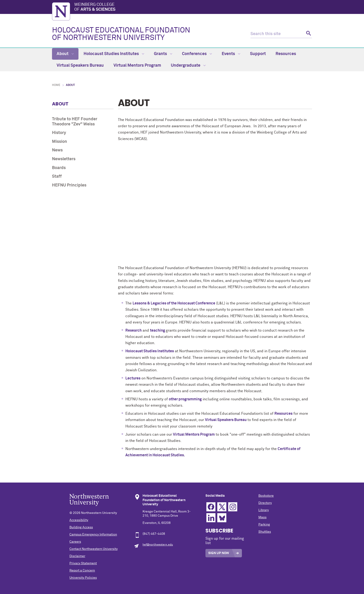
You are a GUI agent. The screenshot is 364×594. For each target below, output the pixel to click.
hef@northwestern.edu (158, 545)
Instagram (233, 507)
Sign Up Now (219, 553)
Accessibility (79, 520)
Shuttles (265, 532)
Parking (264, 525)
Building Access (81, 527)
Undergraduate (188, 65)
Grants (163, 54)
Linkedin (211, 518)
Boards (59, 168)
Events (231, 54)
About (65, 54)
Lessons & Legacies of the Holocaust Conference (174, 303)
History (59, 133)
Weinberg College (193, 7)
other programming (185, 399)
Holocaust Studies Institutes (114, 54)
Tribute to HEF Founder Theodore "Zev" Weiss (75, 122)
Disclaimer (77, 556)
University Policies (83, 578)
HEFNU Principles (69, 185)
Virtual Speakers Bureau (80, 65)
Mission (60, 142)
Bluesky (222, 518)
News (57, 150)
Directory (265, 503)
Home (56, 85)
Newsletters (64, 159)
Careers (75, 542)
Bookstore (266, 496)
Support (258, 54)
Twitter (222, 507)
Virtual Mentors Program (137, 65)
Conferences (197, 54)
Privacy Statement (83, 563)
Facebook (211, 507)
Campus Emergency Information (93, 535)
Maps (262, 517)
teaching (158, 330)
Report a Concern (82, 571)
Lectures (133, 378)
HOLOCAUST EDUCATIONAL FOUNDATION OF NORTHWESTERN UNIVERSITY (121, 34)
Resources (286, 54)
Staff (57, 176)
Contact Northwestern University (94, 549)
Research (133, 330)
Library (264, 510)
